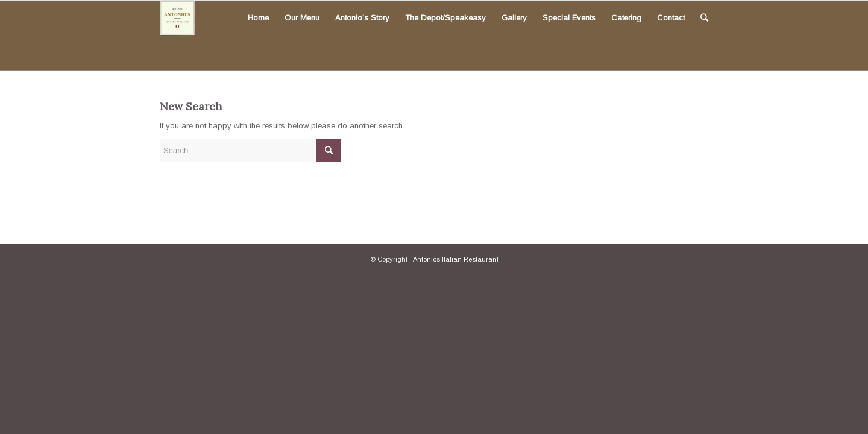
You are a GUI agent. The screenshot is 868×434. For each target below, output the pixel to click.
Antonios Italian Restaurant (456, 259)
